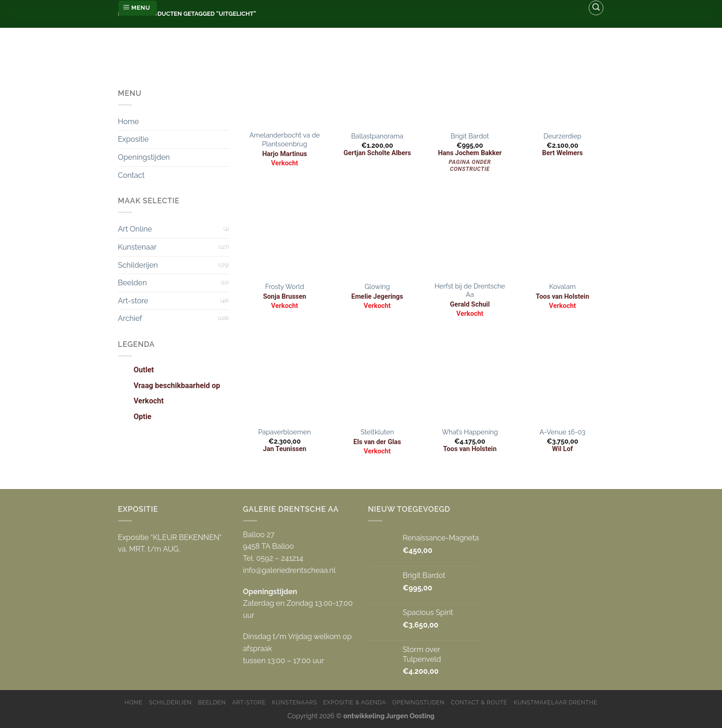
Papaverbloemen (285, 432)
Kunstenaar (138, 247)
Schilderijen (138, 265)
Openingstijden (144, 157)
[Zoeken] (596, 8)
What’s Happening (470, 432)
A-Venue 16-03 (562, 432)
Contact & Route (479, 702)
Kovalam (562, 286)
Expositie (134, 139)
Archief (130, 318)
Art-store (133, 301)
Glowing (377, 286)
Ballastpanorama (377, 136)
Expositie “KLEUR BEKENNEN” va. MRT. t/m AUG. (170, 543)
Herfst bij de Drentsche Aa (470, 290)
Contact (132, 175)
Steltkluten (377, 432)
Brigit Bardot (470, 136)
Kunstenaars (294, 702)
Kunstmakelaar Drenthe (556, 702)
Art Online (135, 229)
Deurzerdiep (563, 136)
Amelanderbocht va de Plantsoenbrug (284, 139)
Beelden (132, 283)
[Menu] (138, 8)
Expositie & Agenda (355, 702)
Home (129, 122)
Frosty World (284, 286)
